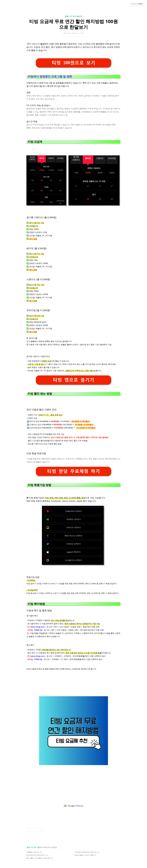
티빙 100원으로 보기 (73, 63)
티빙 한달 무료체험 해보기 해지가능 (86, 852)
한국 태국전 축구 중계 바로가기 (36, 855)
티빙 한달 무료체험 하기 (73, 471)
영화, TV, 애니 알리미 (73, 16)
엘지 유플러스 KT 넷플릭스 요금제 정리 (38, 858)
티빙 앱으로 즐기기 (73, 380)
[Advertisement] (73, 806)
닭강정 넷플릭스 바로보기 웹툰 (84, 855)
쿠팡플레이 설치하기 (33, 852)
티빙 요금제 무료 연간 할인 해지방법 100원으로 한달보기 (73, 24)
